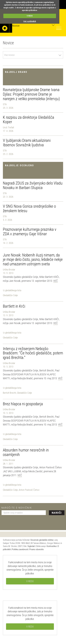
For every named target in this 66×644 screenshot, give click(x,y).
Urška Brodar (9, 270)
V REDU (30, 16)
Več (56, 281)
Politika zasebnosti (20, 549)
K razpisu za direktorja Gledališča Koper (29, 120)
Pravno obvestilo (37, 549)
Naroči (57, 513)
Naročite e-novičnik (17, 508)
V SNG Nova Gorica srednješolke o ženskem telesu (29, 209)
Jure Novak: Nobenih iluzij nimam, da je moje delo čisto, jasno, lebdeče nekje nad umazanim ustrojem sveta (33, 260)
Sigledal (31, 546)
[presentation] (23, 522)
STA (5, 104)
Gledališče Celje (10, 295)
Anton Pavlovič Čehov (29, 490)
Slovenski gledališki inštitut (42, 540)
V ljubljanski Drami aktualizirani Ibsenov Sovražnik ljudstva (27, 143)
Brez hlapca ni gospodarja (23, 404)
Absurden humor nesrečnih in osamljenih (26, 452)
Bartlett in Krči (14, 306)
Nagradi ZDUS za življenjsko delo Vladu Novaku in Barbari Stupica (33, 185)
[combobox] (33, 55)
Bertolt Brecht (9, 393)
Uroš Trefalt (8, 127)
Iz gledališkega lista (12, 290)
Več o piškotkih (30, 21)
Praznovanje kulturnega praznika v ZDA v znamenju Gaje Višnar (30, 232)
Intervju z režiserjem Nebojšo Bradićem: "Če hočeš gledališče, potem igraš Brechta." (33, 353)
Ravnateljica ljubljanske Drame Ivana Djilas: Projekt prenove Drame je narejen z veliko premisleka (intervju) (31, 94)
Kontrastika (51, 546)
